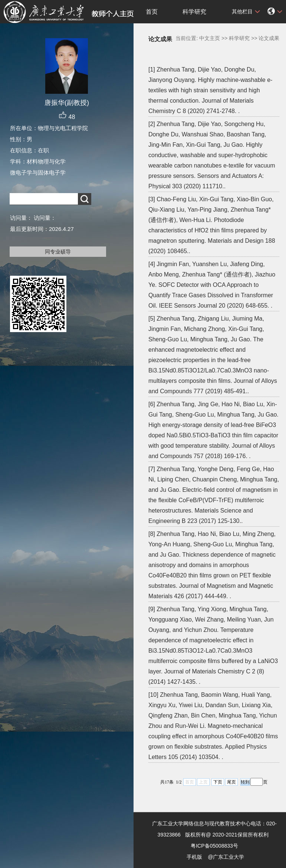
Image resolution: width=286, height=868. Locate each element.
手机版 (194, 857)
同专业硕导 (58, 252)
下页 (218, 782)
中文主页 (210, 38)
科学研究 (194, 12)
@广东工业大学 (226, 857)
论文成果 (269, 38)
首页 (152, 12)
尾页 (231, 782)
